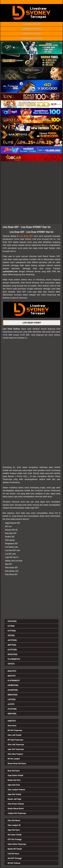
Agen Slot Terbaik (14, 794)
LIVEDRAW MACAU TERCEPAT (31, 38)
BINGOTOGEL (13, 695)
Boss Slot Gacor (14, 771)
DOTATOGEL (12, 621)
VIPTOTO (11, 664)
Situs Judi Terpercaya (16, 745)
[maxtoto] (31, 597)
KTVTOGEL (12, 631)
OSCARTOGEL (13, 690)
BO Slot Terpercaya (15, 730)
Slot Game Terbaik (15, 835)
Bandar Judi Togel (15, 799)
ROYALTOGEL (13, 654)
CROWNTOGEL (13, 685)
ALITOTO (11, 704)
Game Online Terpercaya (17, 844)
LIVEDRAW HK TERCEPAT (31, 24)
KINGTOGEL (12, 714)
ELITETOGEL (12, 650)
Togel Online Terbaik (15, 775)
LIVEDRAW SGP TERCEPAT (31, 29)
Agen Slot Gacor (14, 830)
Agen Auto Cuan (14, 785)
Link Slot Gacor (14, 854)
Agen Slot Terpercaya (16, 749)
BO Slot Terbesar (14, 863)
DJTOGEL (11, 626)
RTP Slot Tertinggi (15, 839)
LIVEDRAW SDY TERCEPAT (32, 34)
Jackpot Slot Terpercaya (17, 813)
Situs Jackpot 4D (14, 825)
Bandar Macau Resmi (16, 809)
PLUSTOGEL (12, 709)
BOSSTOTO (12, 671)
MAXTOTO (12, 676)
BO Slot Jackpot (14, 759)
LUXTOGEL (12, 699)
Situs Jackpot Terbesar (16, 790)
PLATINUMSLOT (14, 681)
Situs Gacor (12, 726)
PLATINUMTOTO (14, 659)
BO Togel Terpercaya (15, 740)
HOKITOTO (12, 721)
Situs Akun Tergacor (15, 754)
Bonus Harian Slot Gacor (17, 763)
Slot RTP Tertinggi (15, 858)
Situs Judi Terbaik (15, 735)
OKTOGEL (11, 635)
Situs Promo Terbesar (16, 804)
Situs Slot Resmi (14, 821)
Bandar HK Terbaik (15, 849)
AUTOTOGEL (12, 640)
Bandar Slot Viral (14, 780)
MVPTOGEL (12, 645)
